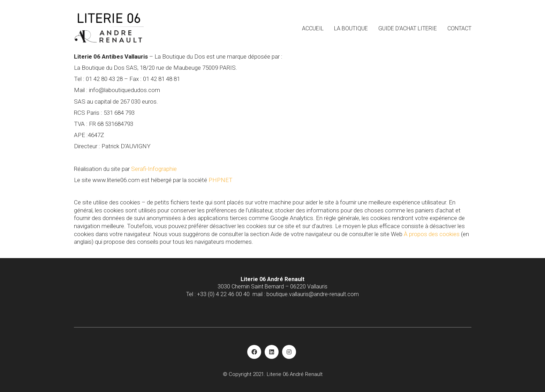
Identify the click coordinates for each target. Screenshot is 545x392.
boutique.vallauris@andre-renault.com (313, 294)
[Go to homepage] (109, 28)
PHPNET (221, 180)
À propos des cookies (432, 234)
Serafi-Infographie (154, 169)
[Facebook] (254, 352)
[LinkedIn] (272, 352)
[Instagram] (289, 352)
